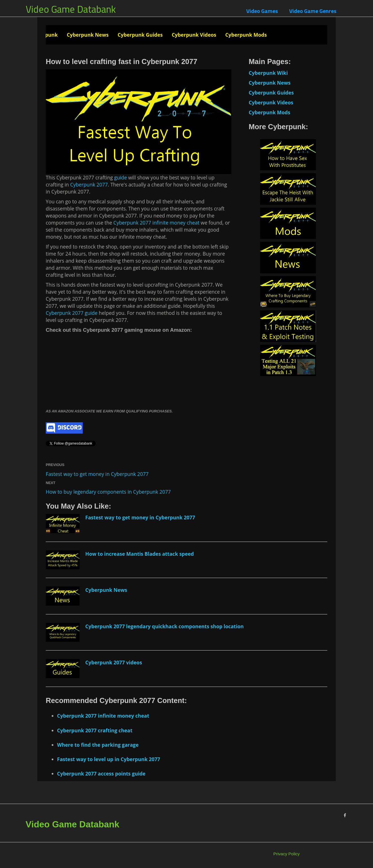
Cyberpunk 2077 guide (72, 313)
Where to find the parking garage (98, 745)
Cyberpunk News (88, 35)
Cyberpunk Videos (194, 35)
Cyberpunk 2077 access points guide (101, 773)
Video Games (262, 11)
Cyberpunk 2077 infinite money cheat (157, 223)
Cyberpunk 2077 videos (114, 662)
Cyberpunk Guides (140, 35)
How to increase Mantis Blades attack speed (139, 554)
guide (120, 177)
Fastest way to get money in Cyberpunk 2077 (97, 474)
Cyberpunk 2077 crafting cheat (95, 730)
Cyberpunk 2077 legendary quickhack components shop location (164, 626)
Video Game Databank (71, 9)
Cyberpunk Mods (246, 35)
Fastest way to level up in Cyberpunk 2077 (109, 759)
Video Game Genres (313, 11)
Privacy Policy (286, 854)
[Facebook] (345, 815)
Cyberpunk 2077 (89, 184)
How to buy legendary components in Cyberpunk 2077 (108, 492)
